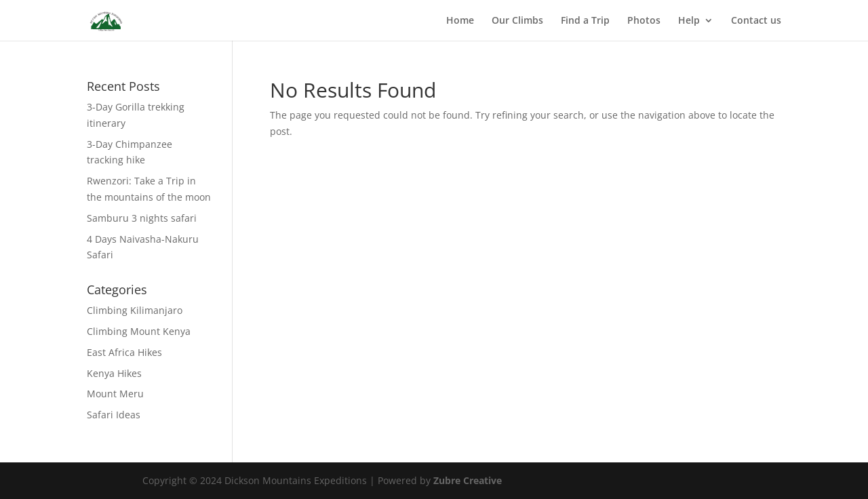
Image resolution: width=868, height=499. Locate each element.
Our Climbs (517, 21)
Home (460, 21)
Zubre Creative (468, 480)
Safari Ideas (114, 415)
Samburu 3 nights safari (142, 218)
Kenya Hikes (114, 373)
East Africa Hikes (124, 352)
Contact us (756, 21)
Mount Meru (115, 394)
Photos (644, 21)
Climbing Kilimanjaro (135, 310)
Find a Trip (585, 21)
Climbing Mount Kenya (139, 331)
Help (689, 21)
